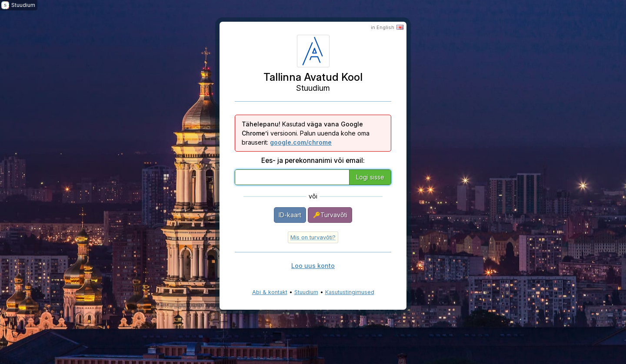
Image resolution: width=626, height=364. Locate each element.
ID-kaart (290, 215)
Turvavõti (330, 215)
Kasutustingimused (350, 292)
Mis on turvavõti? (313, 237)
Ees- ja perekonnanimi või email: (313, 160)
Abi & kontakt (270, 292)
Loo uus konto (313, 266)
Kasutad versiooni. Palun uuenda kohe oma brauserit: (306, 133)
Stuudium (306, 292)
